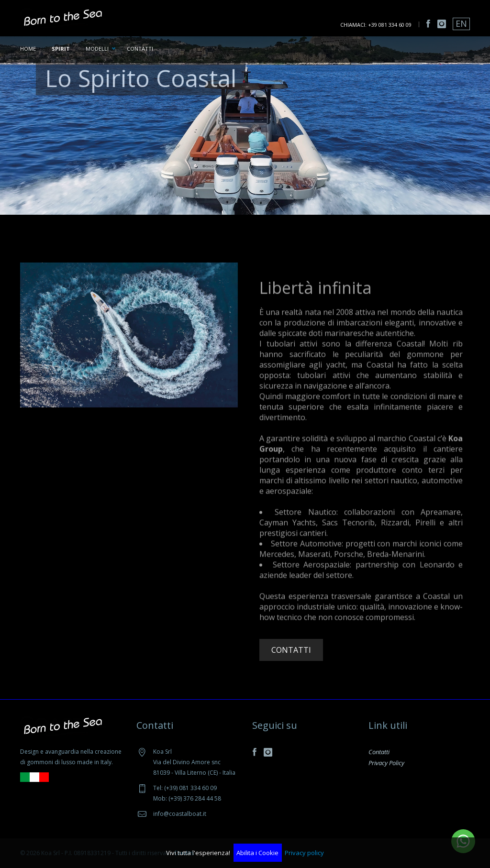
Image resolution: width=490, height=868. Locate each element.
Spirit (61, 49)
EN (461, 23)
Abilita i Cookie (257, 853)
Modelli (97, 49)
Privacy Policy (386, 763)
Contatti (140, 49)
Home (28, 49)
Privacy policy (304, 853)
